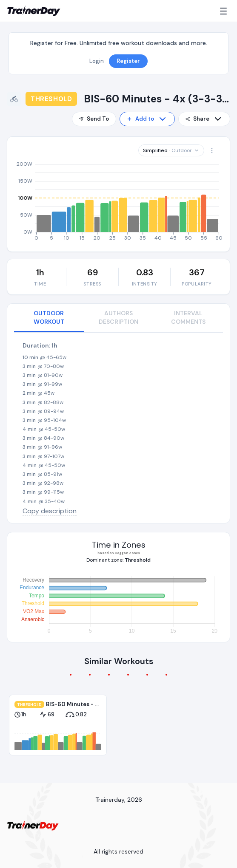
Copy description (50, 511)
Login (97, 61)
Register (128, 61)
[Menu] (225, 11)
